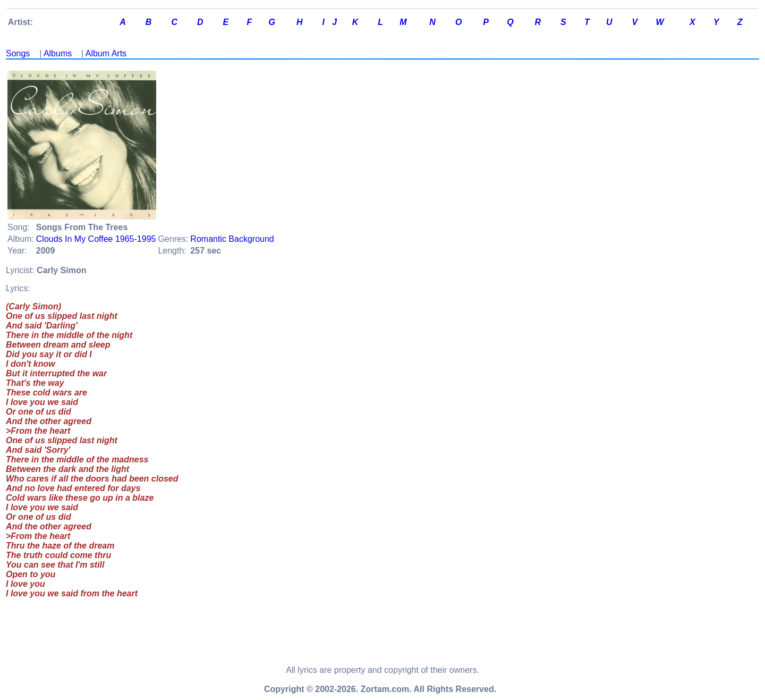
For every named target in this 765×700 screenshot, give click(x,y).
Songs (18, 53)
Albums (58, 53)
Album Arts (106, 53)
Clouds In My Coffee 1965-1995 (96, 239)
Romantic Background (232, 239)
